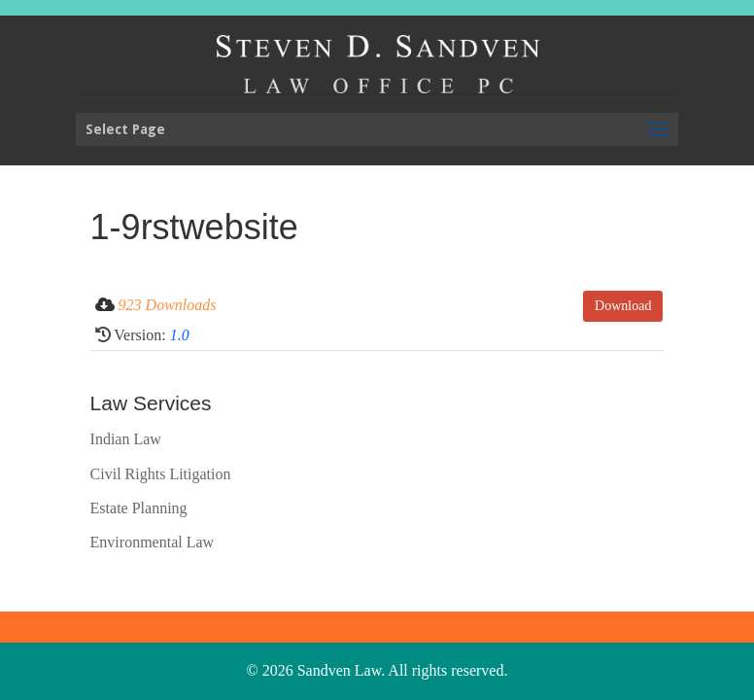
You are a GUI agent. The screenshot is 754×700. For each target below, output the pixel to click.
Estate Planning (139, 508)
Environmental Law (153, 542)
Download (623, 306)
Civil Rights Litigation (161, 474)
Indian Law (126, 439)
